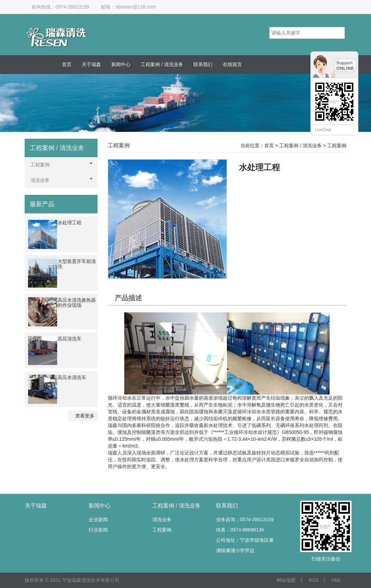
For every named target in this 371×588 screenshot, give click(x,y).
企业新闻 (98, 520)
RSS (314, 580)
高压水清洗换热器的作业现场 (77, 303)
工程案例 (162, 530)
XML (336, 580)
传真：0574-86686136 (240, 530)
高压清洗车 (69, 339)
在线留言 (232, 64)
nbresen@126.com (136, 7)
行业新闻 (98, 530)
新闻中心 (121, 64)
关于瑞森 (91, 64)
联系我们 (203, 64)
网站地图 (286, 580)
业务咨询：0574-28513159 (245, 520)
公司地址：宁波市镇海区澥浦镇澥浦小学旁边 (245, 545)
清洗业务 (162, 520)
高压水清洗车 (72, 377)
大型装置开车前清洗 (77, 264)
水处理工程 (69, 223)
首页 (67, 64)
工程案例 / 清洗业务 (162, 64)
